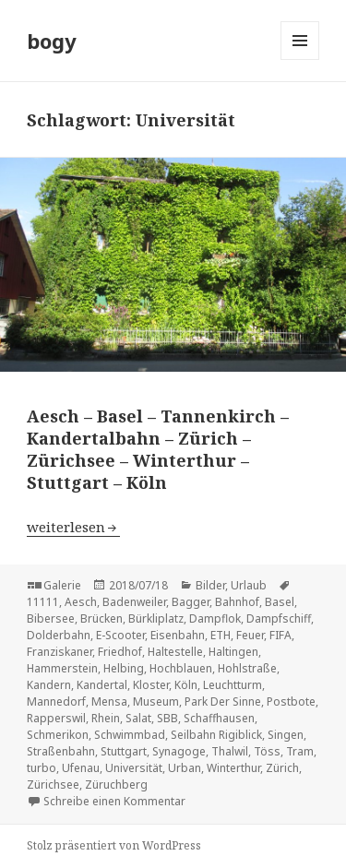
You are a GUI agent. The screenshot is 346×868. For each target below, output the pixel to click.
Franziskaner (60, 652)
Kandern (49, 685)
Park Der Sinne (223, 702)
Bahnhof (237, 602)
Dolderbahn (59, 635)
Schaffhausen (219, 718)
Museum (156, 702)
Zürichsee (53, 785)
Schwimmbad (130, 735)
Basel (280, 602)
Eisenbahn (178, 635)
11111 (43, 602)
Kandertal (102, 685)
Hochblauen (181, 668)
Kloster (151, 685)
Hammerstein (62, 668)
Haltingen (233, 652)
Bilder (210, 585)
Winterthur (233, 768)
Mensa (109, 702)
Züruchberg (116, 785)
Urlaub (249, 585)
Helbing (124, 668)
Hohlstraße (247, 668)
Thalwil (230, 751)
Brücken (101, 618)
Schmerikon (58, 735)
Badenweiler (134, 602)
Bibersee (51, 618)
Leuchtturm (233, 685)
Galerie (62, 585)
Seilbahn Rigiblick (216, 735)
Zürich (282, 768)
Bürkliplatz (156, 618)
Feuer (250, 635)
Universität (134, 768)
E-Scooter (120, 635)
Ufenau (81, 768)
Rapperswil (56, 718)
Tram (300, 751)
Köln (186, 685)
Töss (267, 751)
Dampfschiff (279, 618)
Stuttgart (124, 751)
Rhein (106, 718)
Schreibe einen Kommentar (114, 801)
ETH (221, 635)
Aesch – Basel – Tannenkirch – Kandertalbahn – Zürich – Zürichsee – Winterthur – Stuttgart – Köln (158, 449)
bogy (52, 41)
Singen (286, 735)
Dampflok (215, 618)
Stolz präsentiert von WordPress (114, 845)
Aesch (81, 602)
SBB (167, 718)
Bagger (191, 602)
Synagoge (179, 751)
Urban (185, 768)
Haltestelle (175, 652)
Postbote (291, 702)
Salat (138, 718)
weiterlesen (73, 527)
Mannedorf (56, 702)
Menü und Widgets (300, 59)
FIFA (280, 635)
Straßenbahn (61, 751)
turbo (42, 768)
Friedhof (120, 652)
